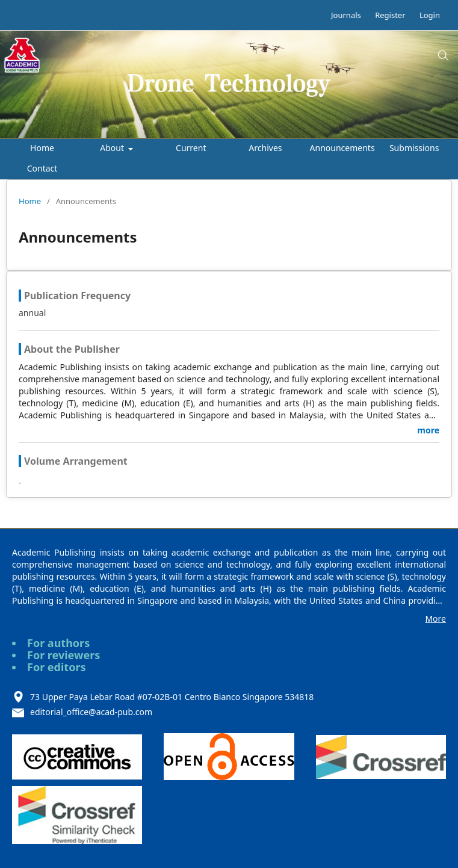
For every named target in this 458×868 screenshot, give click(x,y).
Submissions (414, 148)
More (435, 618)
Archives (265, 148)
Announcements (342, 148)
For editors (57, 667)
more (428, 430)
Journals (346, 15)
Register (390, 15)
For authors (58, 643)
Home (42, 148)
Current (191, 148)
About (113, 148)
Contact (42, 168)
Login (430, 15)
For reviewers (63, 655)
